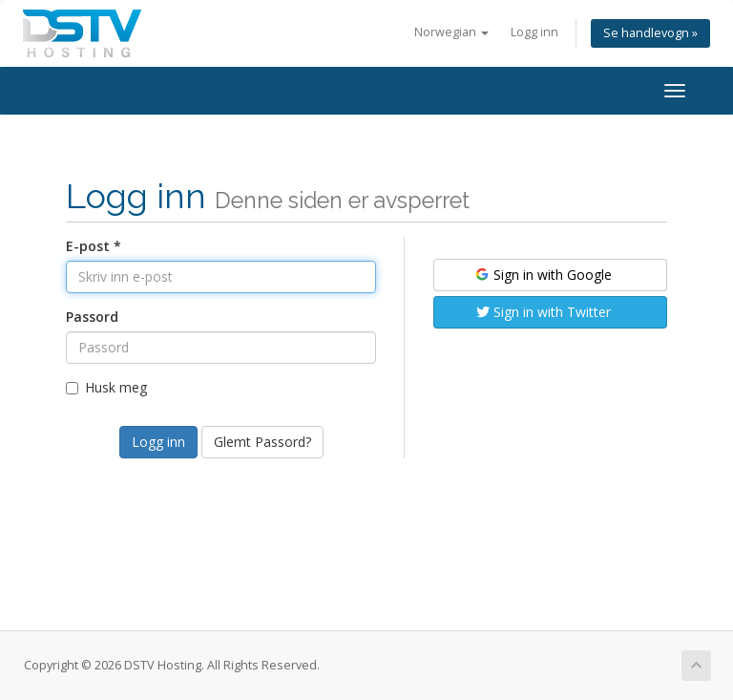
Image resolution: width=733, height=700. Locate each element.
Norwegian (451, 32)
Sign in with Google (543, 275)
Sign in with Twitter (544, 312)
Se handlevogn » (650, 33)
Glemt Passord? (262, 442)
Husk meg (106, 387)
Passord (92, 317)
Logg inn (534, 32)
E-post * (94, 246)
